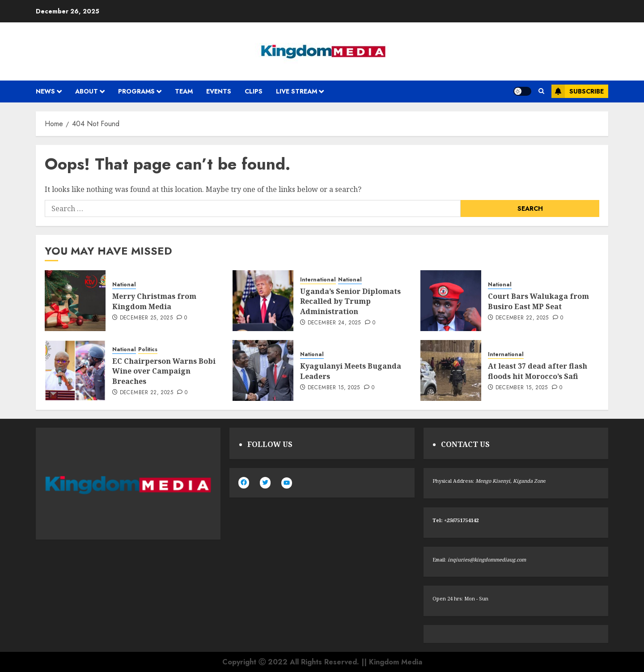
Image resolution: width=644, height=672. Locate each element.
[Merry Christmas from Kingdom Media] (75, 301)
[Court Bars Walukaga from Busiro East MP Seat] (451, 301)
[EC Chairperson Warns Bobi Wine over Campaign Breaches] (75, 370)
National (124, 285)
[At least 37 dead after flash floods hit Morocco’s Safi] (451, 370)
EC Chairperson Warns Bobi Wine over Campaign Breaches (164, 371)
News (45, 91)
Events (219, 91)
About (87, 91)
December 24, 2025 (334, 323)
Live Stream (297, 91)
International (318, 280)
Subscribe (578, 91)
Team (184, 91)
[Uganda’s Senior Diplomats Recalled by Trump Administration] (263, 301)
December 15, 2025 (334, 388)
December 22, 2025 (522, 318)
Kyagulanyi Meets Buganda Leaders (351, 371)
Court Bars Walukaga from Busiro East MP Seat (538, 301)
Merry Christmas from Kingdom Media (154, 301)
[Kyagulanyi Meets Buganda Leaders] (263, 370)
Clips (254, 91)
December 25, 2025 (146, 318)
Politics (148, 350)
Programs (136, 91)
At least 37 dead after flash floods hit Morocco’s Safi (538, 371)
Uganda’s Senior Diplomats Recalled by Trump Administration (350, 301)
